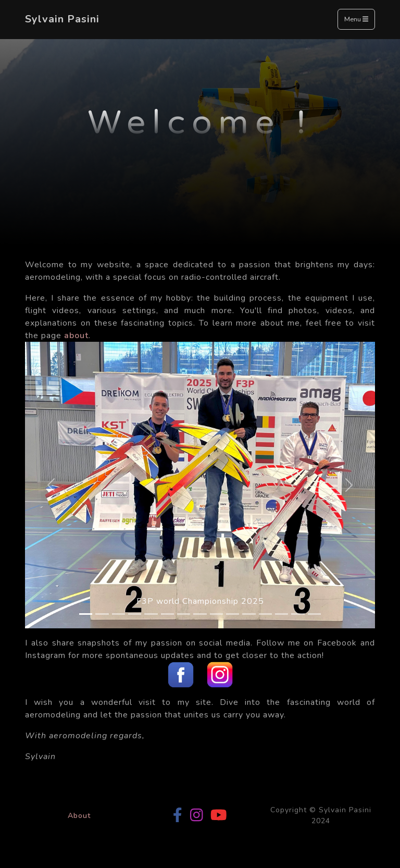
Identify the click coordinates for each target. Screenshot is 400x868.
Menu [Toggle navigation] (356, 20)
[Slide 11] (249, 614)
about (76, 336)
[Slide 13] (282, 614)
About (79, 816)
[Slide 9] (216, 614)
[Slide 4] (135, 614)
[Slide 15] (314, 614)
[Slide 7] (184, 614)
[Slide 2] (102, 614)
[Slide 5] (151, 614)
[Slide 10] (233, 614)
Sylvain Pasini (62, 19)
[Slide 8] (200, 614)
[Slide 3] (118, 614)
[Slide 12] (265, 614)
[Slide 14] (298, 614)
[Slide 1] (86, 614)
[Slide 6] (167, 614)
